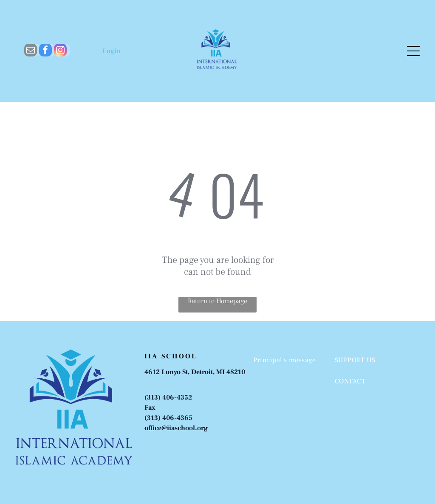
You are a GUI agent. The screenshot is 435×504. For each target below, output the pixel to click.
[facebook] (45, 51)
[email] (31, 51)
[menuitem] (287, 360)
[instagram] (60, 51)
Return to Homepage (217, 301)
